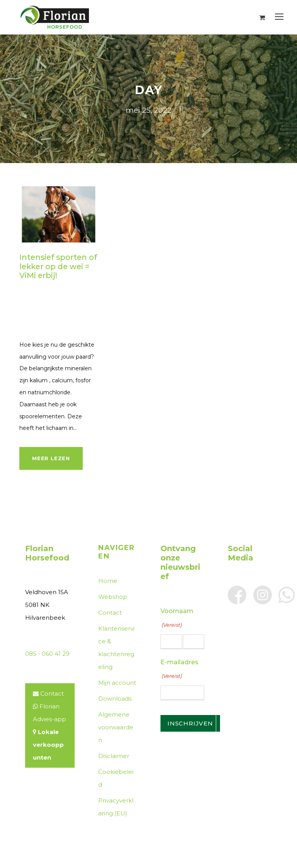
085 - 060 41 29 (47, 654)
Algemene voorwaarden (116, 727)
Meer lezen (51, 458)
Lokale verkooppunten (48, 745)
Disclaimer (114, 756)
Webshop (113, 597)
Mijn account (117, 683)
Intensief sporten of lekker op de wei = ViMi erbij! (58, 266)
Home (108, 581)
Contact (52, 694)
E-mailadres (179, 670)
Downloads (115, 699)
